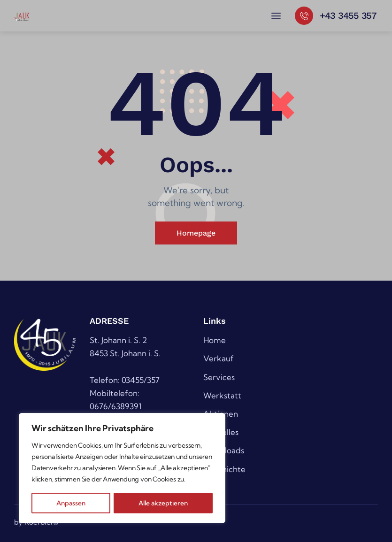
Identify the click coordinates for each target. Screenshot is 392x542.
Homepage (196, 233)
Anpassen (71, 503)
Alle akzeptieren (163, 503)
